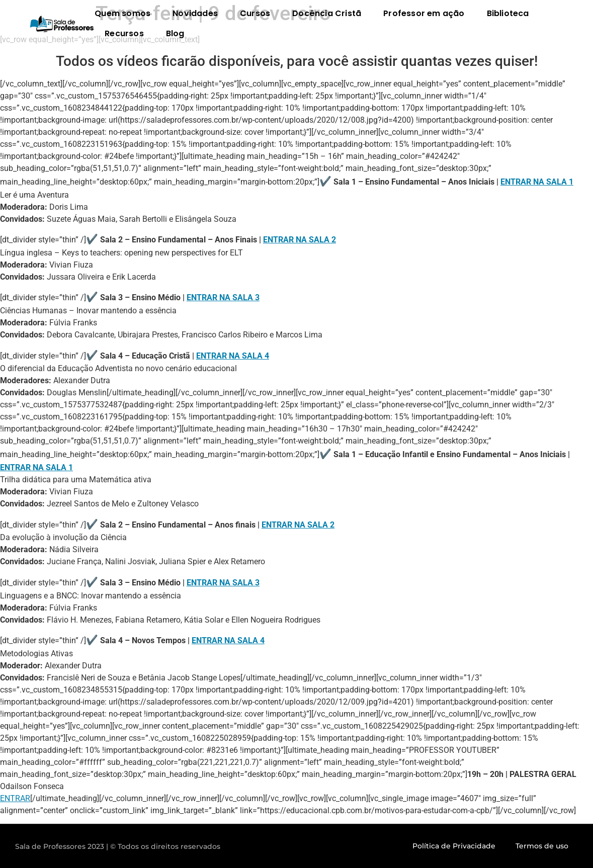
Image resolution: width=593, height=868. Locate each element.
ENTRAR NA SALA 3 (223, 297)
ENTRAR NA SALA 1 (537, 182)
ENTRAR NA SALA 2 (300, 240)
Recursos (124, 33)
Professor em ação (424, 13)
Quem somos (122, 13)
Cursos (255, 13)
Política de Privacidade (454, 846)
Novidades (195, 13)
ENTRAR (15, 798)
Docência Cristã (327, 13)
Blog (175, 33)
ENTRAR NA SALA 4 (233, 356)
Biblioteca (508, 13)
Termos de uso (542, 846)
